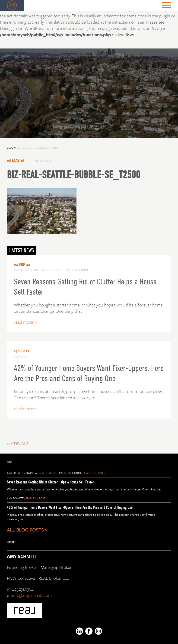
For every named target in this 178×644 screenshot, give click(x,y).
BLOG (12, 148)
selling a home (71, 473)
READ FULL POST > (94, 473)
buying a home (35, 473)
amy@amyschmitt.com (31, 595)
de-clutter (53, 473)
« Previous (18, 443)
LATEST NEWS (22, 250)
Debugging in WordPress (22, 28)
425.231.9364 (23, 589)
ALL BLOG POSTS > (27, 530)
